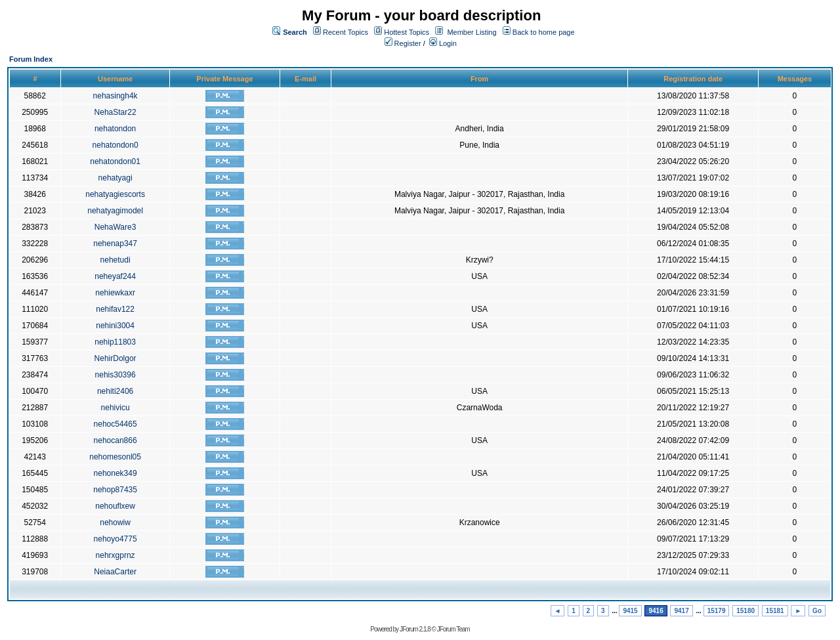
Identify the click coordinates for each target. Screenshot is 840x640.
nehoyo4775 (115, 539)
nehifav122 (115, 309)
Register (403, 43)
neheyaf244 (115, 276)
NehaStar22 (115, 112)
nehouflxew (115, 506)
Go (817, 611)
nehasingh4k (115, 96)
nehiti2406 (115, 391)
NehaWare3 (115, 227)
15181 (775, 611)
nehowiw (115, 523)
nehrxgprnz (115, 555)
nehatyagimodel (115, 211)
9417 (681, 611)
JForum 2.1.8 (415, 629)
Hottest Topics (407, 32)
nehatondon (115, 129)
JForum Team (453, 629)
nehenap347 (115, 244)
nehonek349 (115, 473)
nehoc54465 (115, 424)
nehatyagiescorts (115, 194)
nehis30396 (115, 375)
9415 (630, 611)
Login (443, 43)
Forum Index (31, 59)
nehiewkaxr (115, 293)
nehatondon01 (115, 161)
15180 (745, 611)
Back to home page (544, 32)
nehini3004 (115, 326)
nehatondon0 (115, 145)
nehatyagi (115, 178)
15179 (717, 611)
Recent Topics (346, 32)
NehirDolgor (115, 358)
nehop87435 (115, 490)
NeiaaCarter (115, 572)
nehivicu (115, 408)
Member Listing (472, 32)
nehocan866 (115, 440)
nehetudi (115, 260)
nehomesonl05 (115, 457)
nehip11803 (115, 342)
